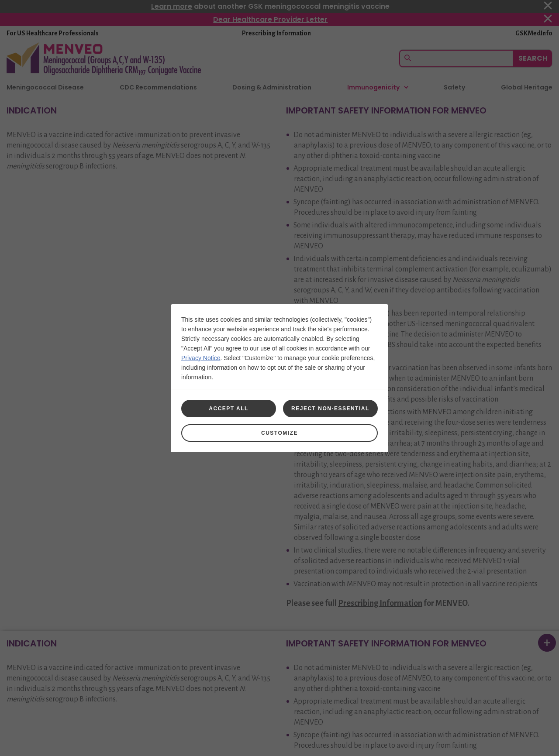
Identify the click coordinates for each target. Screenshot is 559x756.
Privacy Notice (201, 358)
